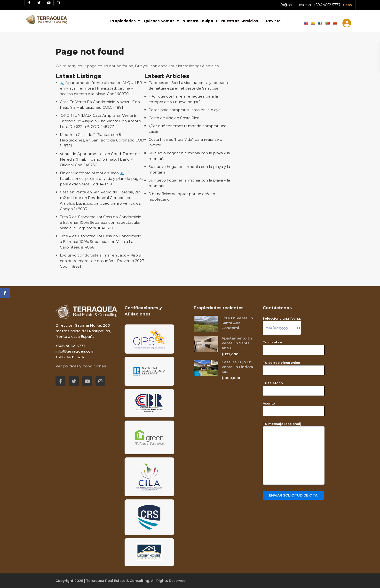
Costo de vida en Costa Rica (174, 118)
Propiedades (123, 21)
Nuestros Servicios (240, 21)
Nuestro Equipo (198, 21)
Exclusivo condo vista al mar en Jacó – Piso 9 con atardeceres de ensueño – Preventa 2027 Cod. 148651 (102, 261)
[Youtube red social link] (49, 3)
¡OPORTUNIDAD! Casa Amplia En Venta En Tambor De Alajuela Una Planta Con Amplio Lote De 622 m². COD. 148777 (100, 121)
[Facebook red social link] (29, 3)
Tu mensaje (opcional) (294, 454)
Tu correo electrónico (294, 366)
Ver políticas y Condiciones (81, 366)
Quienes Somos (159, 21)
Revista (273, 21)
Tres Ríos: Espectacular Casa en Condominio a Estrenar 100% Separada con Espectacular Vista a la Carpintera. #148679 (101, 222)
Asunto (294, 407)
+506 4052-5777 (327, 5)
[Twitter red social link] (39, 3)
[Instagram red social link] (58, 3)
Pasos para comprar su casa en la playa (185, 110)
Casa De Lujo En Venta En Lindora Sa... (237, 367)
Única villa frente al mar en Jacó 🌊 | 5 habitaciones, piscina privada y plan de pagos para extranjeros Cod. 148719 (101, 178)
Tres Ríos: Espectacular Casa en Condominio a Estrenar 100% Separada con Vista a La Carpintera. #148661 (101, 242)
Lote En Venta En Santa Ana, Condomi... (237, 323)
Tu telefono (294, 387)
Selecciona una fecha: (282, 323)
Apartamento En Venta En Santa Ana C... (237, 343)
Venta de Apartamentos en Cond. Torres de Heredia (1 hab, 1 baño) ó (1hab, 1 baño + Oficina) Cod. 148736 (100, 159)
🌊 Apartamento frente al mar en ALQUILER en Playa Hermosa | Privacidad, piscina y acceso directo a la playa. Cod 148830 (101, 88)
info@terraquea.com (295, 5)
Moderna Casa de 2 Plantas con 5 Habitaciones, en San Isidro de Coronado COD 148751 (102, 140)
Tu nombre (294, 346)
